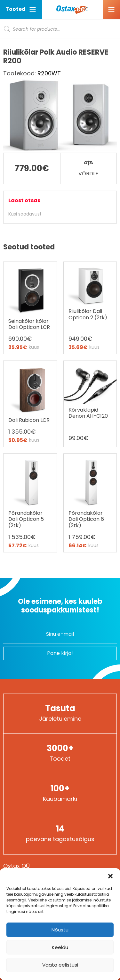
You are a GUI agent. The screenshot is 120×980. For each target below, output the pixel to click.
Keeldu (60, 947)
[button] (110, 876)
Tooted (21, 9)
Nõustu (60, 930)
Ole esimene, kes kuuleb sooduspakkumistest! (60, 606)
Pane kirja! (60, 653)
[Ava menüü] (111, 10)
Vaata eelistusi (60, 965)
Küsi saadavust (25, 214)
